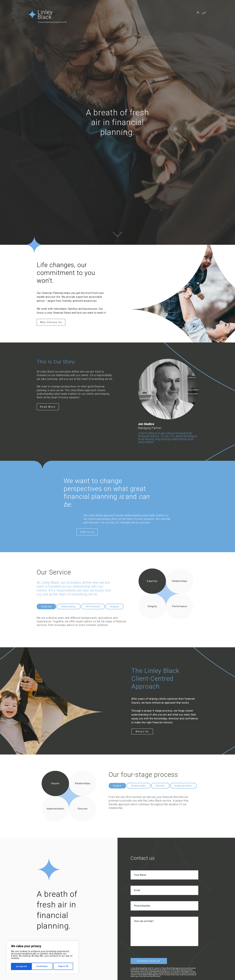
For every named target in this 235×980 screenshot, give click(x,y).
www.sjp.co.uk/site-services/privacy (145, 975)
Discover (160, 786)
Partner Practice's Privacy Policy (178, 972)
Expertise (46, 607)
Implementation (183, 786)
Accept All (64, 966)
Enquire (117, 786)
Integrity (114, 607)
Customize (21, 966)
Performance (93, 607)
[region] (42, 958)
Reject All (43, 966)
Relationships (69, 607)
